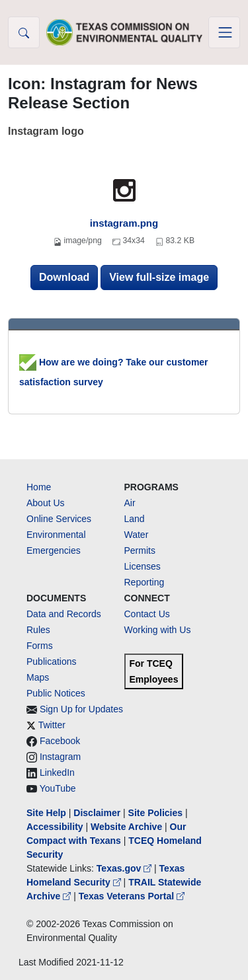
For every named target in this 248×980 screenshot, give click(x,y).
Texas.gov (125, 868)
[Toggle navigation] (224, 32)
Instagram (60, 757)
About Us (46, 503)
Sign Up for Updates (81, 709)
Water (137, 535)
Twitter (52, 725)
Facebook (60, 741)
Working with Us (158, 630)
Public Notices (56, 693)
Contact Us (147, 614)
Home (39, 487)
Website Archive (126, 827)
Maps (38, 677)
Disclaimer (97, 813)
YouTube (58, 788)
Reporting (145, 582)
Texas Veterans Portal (132, 896)
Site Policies (155, 813)
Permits (140, 550)
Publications (52, 661)
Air (130, 503)
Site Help (46, 813)
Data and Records (64, 614)
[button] (24, 32)
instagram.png (124, 223)
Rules (38, 630)
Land (135, 519)
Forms (40, 646)
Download (64, 277)
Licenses (143, 566)
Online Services (59, 519)
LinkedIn (57, 773)
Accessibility (56, 827)
